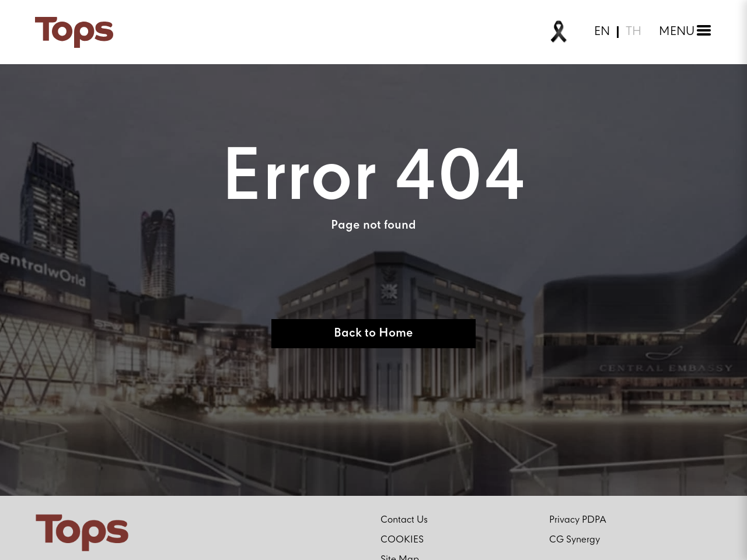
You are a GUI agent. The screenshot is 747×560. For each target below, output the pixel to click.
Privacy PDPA (578, 520)
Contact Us (404, 520)
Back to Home (373, 333)
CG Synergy (575, 540)
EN (602, 32)
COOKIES (402, 540)
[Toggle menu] (683, 32)
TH (633, 32)
